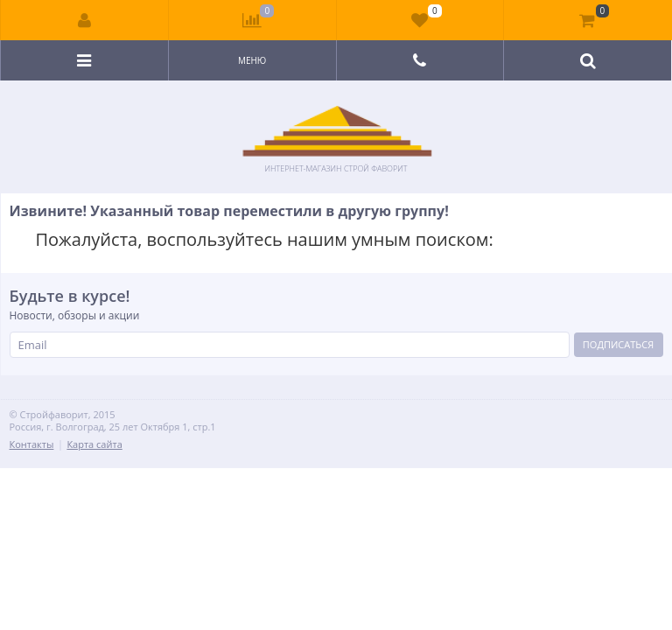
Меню (252, 60)
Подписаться (618, 344)
